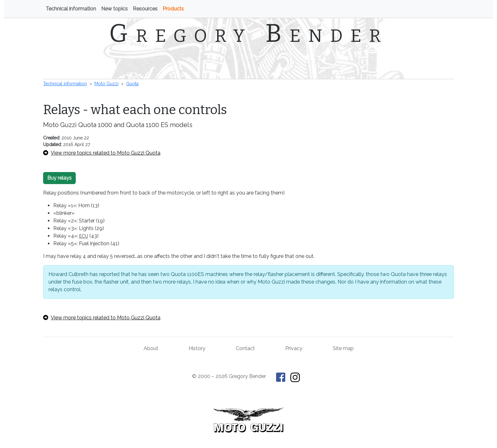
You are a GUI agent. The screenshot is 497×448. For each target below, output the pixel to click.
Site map (343, 348)
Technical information (71, 9)
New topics (114, 9)
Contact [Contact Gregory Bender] (245, 348)
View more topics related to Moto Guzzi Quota (102, 153)
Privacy (294, 348)
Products (173, 9)
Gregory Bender (249, 33)
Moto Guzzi (106, 84)
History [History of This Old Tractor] (197, 348)
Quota (132, 84)
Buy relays (59, 178)
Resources (145, 9)
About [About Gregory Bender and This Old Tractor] (151, 348)
